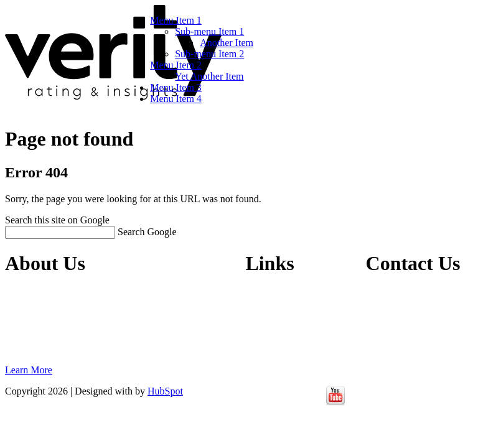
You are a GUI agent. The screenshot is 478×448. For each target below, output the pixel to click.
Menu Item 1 (176, 20)
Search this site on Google (57, 220)
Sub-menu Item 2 (209, 54)
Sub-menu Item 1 (209, 31)
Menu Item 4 (176, 99)
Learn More (29, 370)
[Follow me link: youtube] (335, 402)
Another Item (227, 43)
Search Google (147, 232)
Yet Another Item (209, 76)
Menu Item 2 (176, 65)
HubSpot (165, 391)
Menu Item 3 (176, 87)
